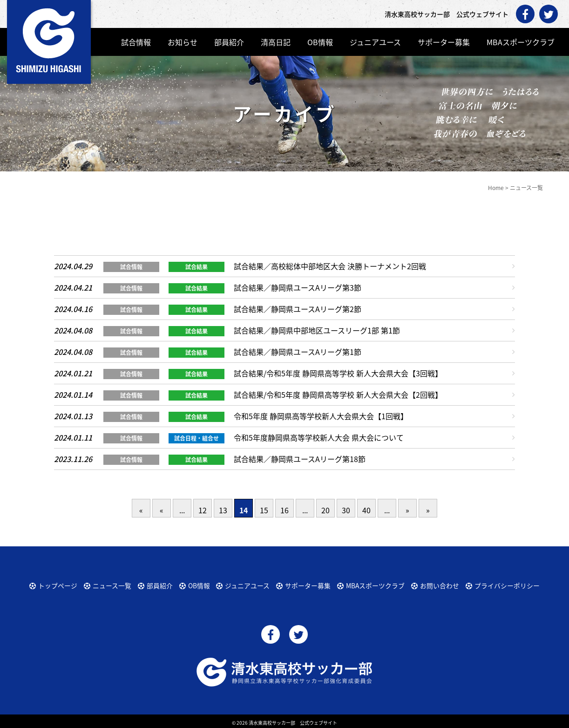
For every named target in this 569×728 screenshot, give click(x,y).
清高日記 (276, 42)
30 (346, 510)
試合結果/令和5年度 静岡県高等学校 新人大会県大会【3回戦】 (338, 373)
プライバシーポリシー (501, 584)
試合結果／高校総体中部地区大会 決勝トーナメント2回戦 (330, 266)
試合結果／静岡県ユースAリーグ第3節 (298, 287)
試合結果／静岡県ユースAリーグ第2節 (298, 309)
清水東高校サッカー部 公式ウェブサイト (293, 720)
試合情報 (136, 42)
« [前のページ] (162, 510)
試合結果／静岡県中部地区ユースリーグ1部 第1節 (317, 330)
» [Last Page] (428, 510)
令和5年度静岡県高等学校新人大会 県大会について (319, 437)
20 (325, 510)
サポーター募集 (444, 42)
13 (223, 510)
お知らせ (183, 42)
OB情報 (320, 42)
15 (264, 510)
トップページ (54, 584)
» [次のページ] (407, 510)
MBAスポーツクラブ (521, 42)
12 (203, 510)
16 (284, 510)
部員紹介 (229, 42)
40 (366, 510)
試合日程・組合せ (196, 438)
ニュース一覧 (108, 584)
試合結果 (196, 267)
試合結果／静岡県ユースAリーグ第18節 (300, 459)
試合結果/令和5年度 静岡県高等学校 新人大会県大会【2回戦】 (338, 395)
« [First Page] (141, 510)
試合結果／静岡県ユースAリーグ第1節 (298, 352)
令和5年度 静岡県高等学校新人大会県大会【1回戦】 (321, 416)
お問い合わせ (436, 584)
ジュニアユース (375, 42)
